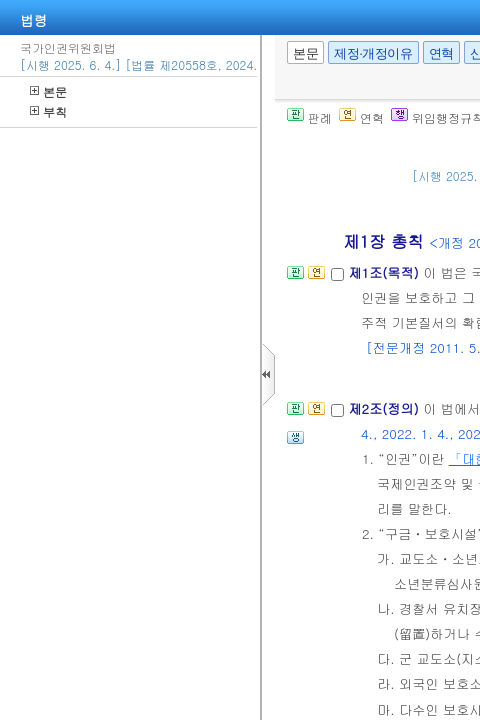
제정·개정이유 (373, 53)
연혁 (441, 53)
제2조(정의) (385, 408)
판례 (309, 117)
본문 (48, 91)
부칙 (48, 111)
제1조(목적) (385, 272)
